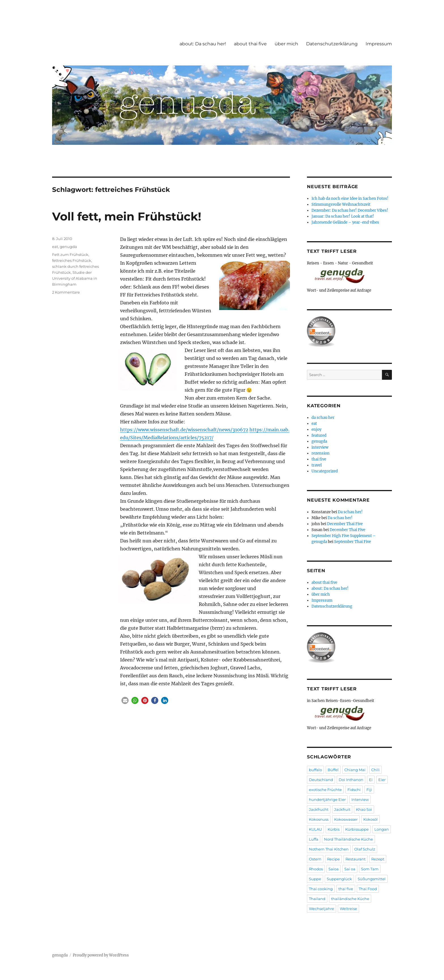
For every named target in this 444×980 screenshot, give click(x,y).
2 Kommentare (66, 292)
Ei (371, 780)
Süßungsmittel (372, 879)
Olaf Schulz (365, 849)
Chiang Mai (355, 770)
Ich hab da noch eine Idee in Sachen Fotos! (350, 199)
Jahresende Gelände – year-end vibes (345, 222)
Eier (382, 780)
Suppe (315, 879)
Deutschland (321, 780)
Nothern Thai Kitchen (329, 849)
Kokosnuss (319, 819)
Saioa (334, 869)
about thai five (250, 44)
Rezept (378, 859)
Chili (375, 770)
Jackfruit (342, 809)
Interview (360, 799)
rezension (321, 453)
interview (320, 447)
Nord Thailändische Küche (348, 839)
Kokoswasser (346, 819)
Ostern (315, 859)
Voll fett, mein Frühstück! (127, 216)
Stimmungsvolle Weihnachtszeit (341, 204)
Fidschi (354, 790)
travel (317, 465)
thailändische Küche (350, 899)
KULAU (315, 829)
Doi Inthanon (351, 780)
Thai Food (368, 889)
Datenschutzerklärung (332, 44)
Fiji (369, 790)
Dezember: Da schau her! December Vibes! (350, 210)
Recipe (333, 859)
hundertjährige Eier (327, 799)
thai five (319, 459)
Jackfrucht (319, 809)
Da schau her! (350, 512)
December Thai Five (345, 524)
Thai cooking (321, 889)
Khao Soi (364, 809)
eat (55, 247)
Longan (382, 829)
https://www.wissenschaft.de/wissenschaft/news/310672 (184, 430)
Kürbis (334, 829)
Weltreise (348, 909)
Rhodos (316, 869)
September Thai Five (353, 542)
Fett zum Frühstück (70, 254)
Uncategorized (325, 471)
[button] (125, 700)
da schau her (323, 418)
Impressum (379, 44)
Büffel (333, 770)
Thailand (317, 899)
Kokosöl (371, 819)
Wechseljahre (322, 909)
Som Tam (370, 869)
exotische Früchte (325, 790)
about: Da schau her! (203, 44)
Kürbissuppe (357, 829)
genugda (68, 247)
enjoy (316, 429)
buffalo (315, 770)
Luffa (314, 839)
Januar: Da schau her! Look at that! (343, 216)
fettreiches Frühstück (72, 260)
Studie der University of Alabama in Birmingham (75, 278)
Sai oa (350, 869)
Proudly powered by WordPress (101, 955)
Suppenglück (339, 879)
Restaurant (356, 859)
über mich (286, 44)
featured (319, 435)
